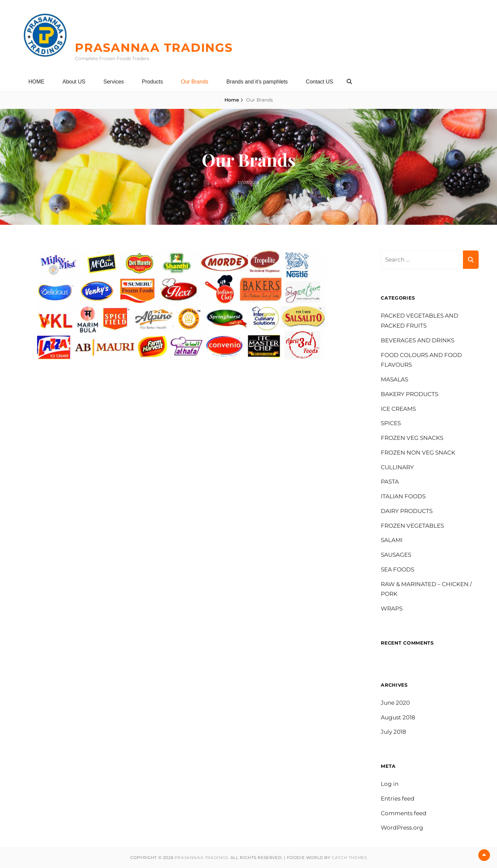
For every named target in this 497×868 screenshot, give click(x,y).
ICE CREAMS (398, 409)
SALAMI (392, 540)
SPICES (391, 423)
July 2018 (393, 732)
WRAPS (392, 609)
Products (152, 82)
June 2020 (395, 703)
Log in (390, 784)
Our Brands (195, 82)
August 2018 (398, 717)
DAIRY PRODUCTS (407, 511)
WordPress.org (402, 828)
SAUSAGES (396, 555)
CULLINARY (397, 467)
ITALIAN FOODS (403, 496)
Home (232, 100)
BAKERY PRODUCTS (409, 394)
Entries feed (398, 799)
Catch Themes (349, 857)
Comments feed (404, 813)
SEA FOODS (397, 569)
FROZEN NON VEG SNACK (418, 453)
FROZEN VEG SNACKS (412, 438)
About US (74, 82)
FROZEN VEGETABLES (412, 526)
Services (113, 82)
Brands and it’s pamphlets (257, 82)
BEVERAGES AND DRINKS (418, 340)
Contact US (320, 82)
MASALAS (394, 379)
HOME (36, 82)
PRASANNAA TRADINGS (154, 48)
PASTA (390, 482)
